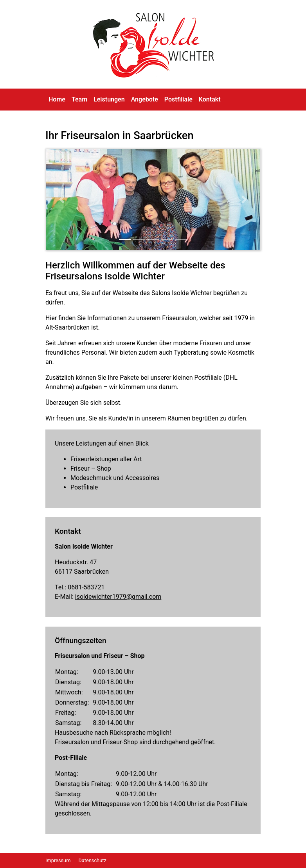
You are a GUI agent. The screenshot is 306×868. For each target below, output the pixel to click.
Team (79, 99)
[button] (62, 199)
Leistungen (109, 99)
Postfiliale (178, 99)
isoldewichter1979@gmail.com (118, 597)
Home (57, 99)
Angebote (145, 99)
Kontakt (210, 99)
